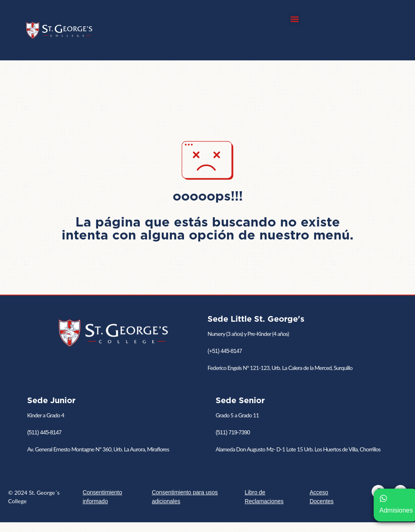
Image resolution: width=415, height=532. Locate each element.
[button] (294, 19)
